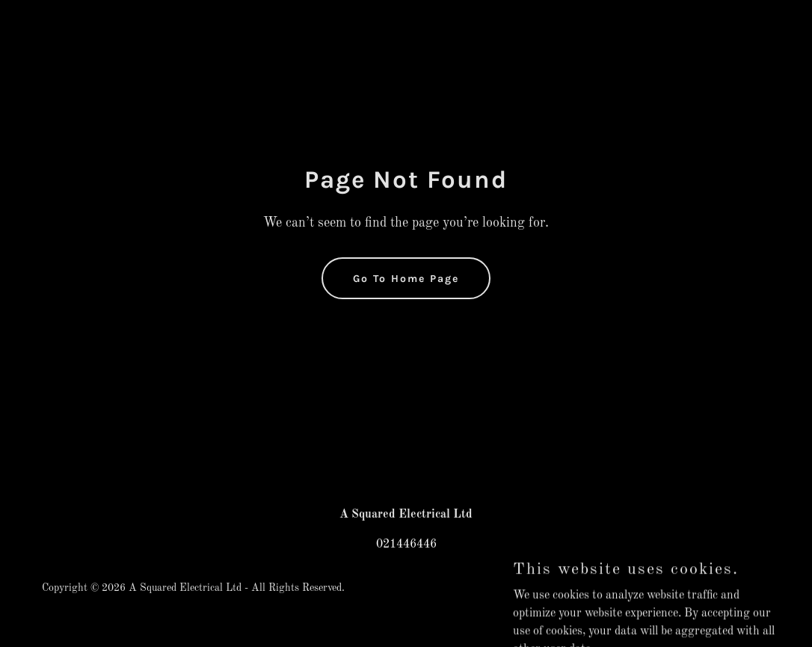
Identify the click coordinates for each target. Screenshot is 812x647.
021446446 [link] (406, 545)
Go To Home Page (406, 279)
